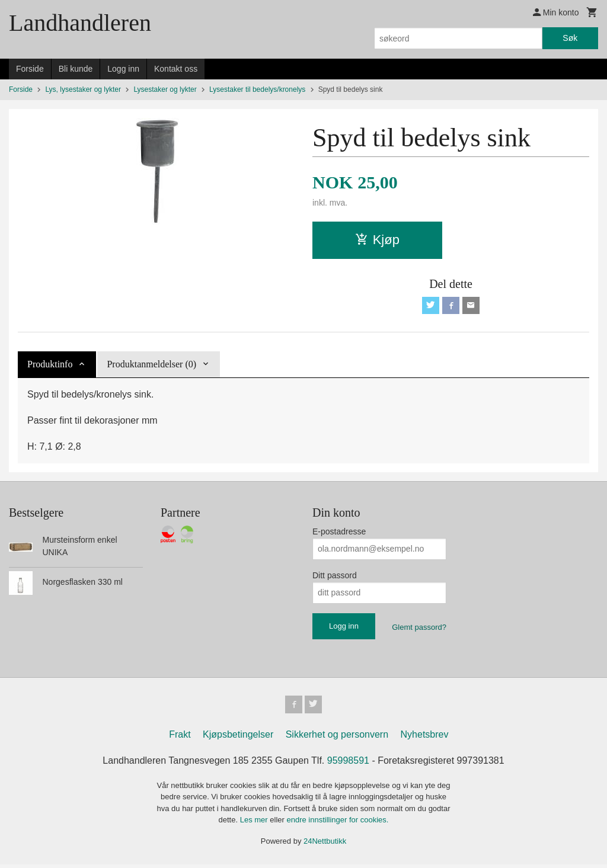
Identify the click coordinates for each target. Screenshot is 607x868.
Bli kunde (76, 69)
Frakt (180, 737)
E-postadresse (339, 533)
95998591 (348, 763)
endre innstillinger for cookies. (337, 823)
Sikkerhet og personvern (337, 737)
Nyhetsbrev (425, 737)
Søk (570, 38)
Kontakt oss (176, 69)
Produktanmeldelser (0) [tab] (151, 366)
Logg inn (123, 69)
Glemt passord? (419, 629)
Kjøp (377, 240)
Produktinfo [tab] (50, 366)
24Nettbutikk (325, 844)
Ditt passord (335, 577)
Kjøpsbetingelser (238, 737)
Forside (30, 69)
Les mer (255, 823)
